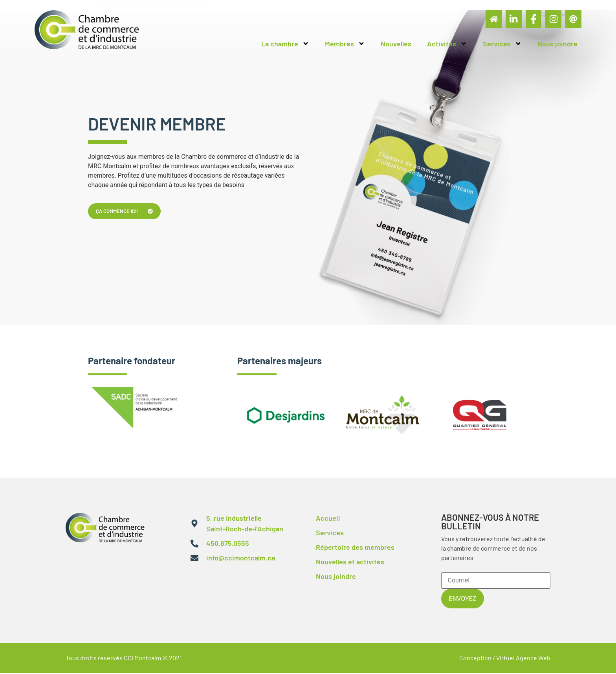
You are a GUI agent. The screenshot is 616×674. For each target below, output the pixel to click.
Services (502, 46)
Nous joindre (557, 46)
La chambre (285, 46)
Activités (447, 46)
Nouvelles (396, 46)
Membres (345, 46)
